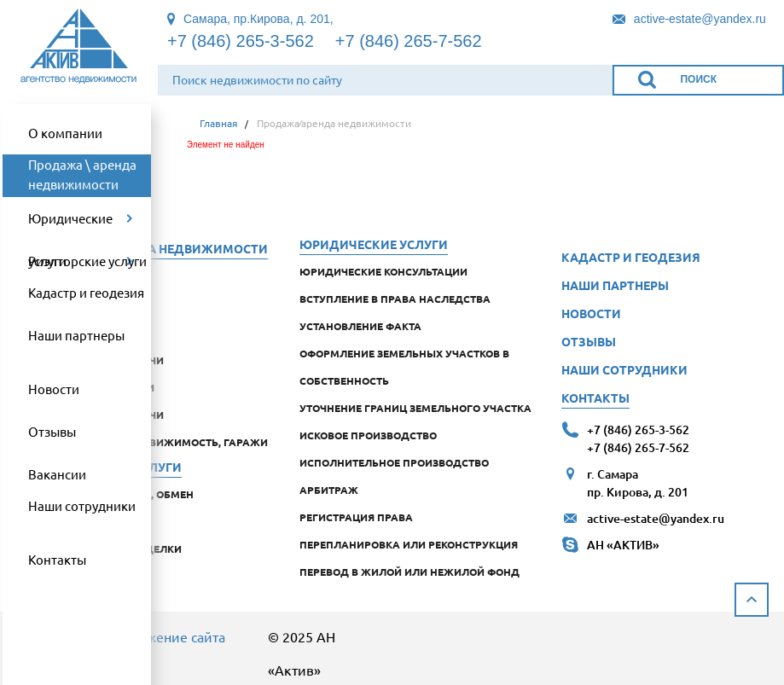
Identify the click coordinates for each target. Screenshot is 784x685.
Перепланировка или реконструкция (409, 544)
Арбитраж (329, 490)
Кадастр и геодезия (631, 257)
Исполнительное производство (394, 462)
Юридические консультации (383, 271)
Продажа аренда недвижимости (153, 248)
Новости (591, 313)
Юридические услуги (374, 244)
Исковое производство (368, 435)
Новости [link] (54, 389)
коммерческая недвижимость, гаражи (153, 442)
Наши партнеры (615, 285)
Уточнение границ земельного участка (415, 408)
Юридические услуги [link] (70, 225)
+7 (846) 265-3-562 (241, 41)
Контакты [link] (57, 559)
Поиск (698, 79)
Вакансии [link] (57, 474)
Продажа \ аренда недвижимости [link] (82, 174)
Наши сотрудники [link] (82, 505)
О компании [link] (65, 133)
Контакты (595, 398)
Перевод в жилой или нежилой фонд (409, 572)
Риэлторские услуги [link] (87, 261)
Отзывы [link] (52, 431)
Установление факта (360, 326)
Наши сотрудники (624, 369)
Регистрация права (356, 517)
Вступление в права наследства (395, 299)
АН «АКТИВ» (623, 545)
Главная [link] (219, 123)
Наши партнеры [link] (76, 335)
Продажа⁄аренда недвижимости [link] (334, 123)
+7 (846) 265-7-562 (409, 41)
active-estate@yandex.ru (656, 518)
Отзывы (589, 341)
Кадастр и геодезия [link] (86, 292)
